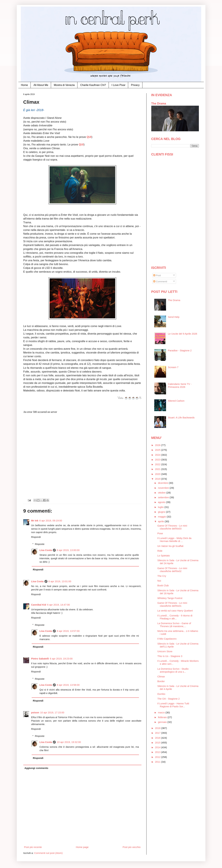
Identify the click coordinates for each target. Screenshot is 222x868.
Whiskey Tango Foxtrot (170, 598)
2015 (158, 743)
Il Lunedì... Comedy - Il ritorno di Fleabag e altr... (175, 617)
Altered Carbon (176, 401)
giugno (162, 512)
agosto (162, 502)
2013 (158, 752)
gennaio (163, 722)
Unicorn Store (165, 651)
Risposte (40, 544)
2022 (158, 464)
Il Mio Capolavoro (167, 639)
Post (157, 275)
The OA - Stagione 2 (169, 699)
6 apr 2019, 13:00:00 (68, 550)
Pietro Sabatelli (40, 659)
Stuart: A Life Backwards (181, 417)
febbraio (163, 717)
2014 (158, 747)
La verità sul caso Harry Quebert (175, 611)
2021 (158, 469)
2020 (158, 474)
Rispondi (36, 537)
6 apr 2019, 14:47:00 (58, 605)
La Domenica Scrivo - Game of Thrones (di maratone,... (174, 625)
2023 (158, 460)
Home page (82, 847)
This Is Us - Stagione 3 (170, 656)
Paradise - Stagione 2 (180, 350)
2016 (158, 738)
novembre (164, 488)
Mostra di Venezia (64, 85)
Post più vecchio (132, 847)
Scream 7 (173, 367)
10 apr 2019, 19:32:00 (69, 742)
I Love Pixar (118, 85)
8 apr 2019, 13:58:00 (68, 685)
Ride (160, 551)
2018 (158, 728)
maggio (162, 517)
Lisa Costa (46, 550)
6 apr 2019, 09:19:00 (51, 521)
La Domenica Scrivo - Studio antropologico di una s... (173, 670)
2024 (158, 455)
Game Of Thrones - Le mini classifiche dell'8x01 (172, 604)
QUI (89, 137)
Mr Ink (35, 521)
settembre (164, 497)
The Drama (159, 104)
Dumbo (161, 694)
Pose (160, 533)
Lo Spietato (164, 556)
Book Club (163, 585)
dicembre (163, 483)
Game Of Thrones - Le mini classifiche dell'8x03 (172, 527)
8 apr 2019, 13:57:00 (68, 631)
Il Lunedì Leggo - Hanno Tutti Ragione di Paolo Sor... (173, 705)
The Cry (162, 576)
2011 (158, 762)
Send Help (174, 317)
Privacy (135, 85)
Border (161, 681)
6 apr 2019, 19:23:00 (61, 659)
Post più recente (33, 847)
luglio (161, 507)
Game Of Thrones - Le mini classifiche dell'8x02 (172, 570)
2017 (158, 733)
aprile (161, 521)
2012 (158, 757)
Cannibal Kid (39, 605)
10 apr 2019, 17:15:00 (52, 712)
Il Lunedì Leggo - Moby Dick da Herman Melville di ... (174, 540)
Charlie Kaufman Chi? (93, 85)
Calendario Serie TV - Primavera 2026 (180, 385)
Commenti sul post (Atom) (48, 853)
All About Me (41, 85)
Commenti (160, 281)
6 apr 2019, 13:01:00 (60, 581)
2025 (158, 450)
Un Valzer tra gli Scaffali (170, 546)
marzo (162, 712)
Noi (159, 581)
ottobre (162, 493)
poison (35, 712)
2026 (158, 445)
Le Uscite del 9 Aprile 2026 (182, 334)
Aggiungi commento (36, 768)
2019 (158, 479)
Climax (161, 676)
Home (25, 85)
